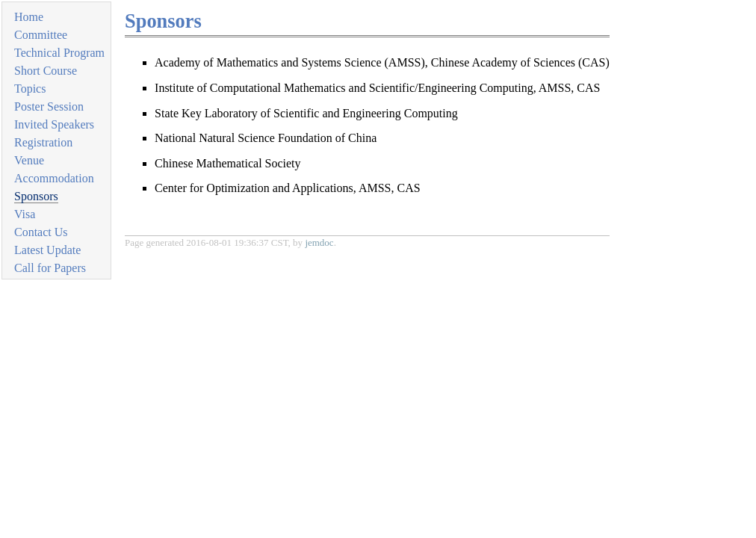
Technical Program (59, 53)
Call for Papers (50, 268)
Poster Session (49, 106)
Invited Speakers (54, 124)
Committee (41, 35)
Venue (29, 160)
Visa (25, 214)
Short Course (46, 71)
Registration (43, 142)
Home (29, 17)
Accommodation (54, 178)
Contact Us (41, 232)
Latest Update (47, 250)
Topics (30, 89)
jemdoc (319, 242)
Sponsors (36, 196)
